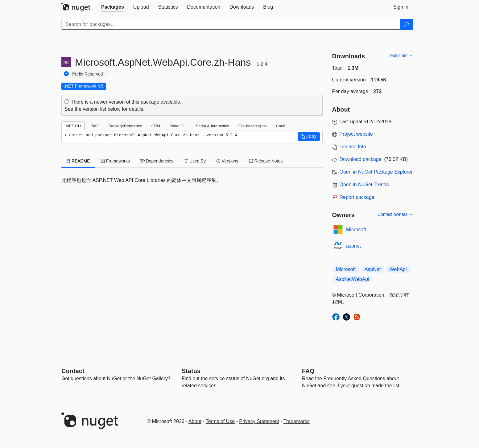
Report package (357, 197)
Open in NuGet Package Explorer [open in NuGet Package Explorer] (376, 172)
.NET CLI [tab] (73, 126)
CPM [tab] (156, 126)
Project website (356, 134)
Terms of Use (220, 421)
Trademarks (297, 421)
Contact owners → (395, 214)
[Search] (407, 24)
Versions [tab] (227, 161)
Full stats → (402, 55)
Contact (73, 371)
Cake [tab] (280, 126)
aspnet (353, 246)
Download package (361, 159)
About (195, 421)
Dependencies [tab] (157, 161)
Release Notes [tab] (266, 161)
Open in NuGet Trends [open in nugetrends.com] (364, 185)
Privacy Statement (259, 421)
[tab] (113, 7)
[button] (309, 137)
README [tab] (78, 161)
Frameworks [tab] (115, 161)
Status (191, 371)
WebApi (398, 269)
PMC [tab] (95, 126)
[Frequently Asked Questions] (308, 371)
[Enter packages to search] (231, 24)
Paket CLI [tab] (178, 126)
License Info (353, 147)
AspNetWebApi (353, 279)
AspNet (373, 269)
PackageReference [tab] (125, 126)
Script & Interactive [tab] (212, 126)
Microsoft (356, 230)
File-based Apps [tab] (253, 126)
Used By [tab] (195, 161)
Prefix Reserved (88, 74)
